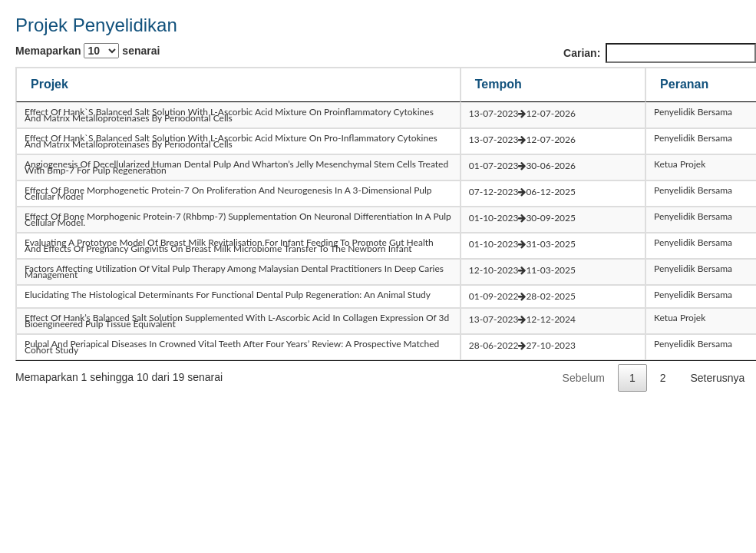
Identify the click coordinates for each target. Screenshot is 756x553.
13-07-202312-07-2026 (522, 113)
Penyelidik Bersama (693, 112)
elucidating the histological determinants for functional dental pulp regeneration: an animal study (228, 295)
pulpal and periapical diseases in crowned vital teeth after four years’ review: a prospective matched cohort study (232, 347)
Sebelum (584, 378)
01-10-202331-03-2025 (522, 244)
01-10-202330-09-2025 (522, 218)
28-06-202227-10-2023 (522, 345)
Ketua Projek (680, 164)
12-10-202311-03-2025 (522, 270)
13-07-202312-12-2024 (522, 319)
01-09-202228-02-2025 (522, 296)
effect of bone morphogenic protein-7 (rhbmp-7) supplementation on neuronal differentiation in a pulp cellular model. (238, 219)
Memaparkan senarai (87, 51)
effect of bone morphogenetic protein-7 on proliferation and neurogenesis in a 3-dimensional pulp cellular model (228, 193)
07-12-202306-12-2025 (522, 192)
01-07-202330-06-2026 (522, 166)
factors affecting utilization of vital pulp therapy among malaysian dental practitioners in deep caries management (234, 272)
